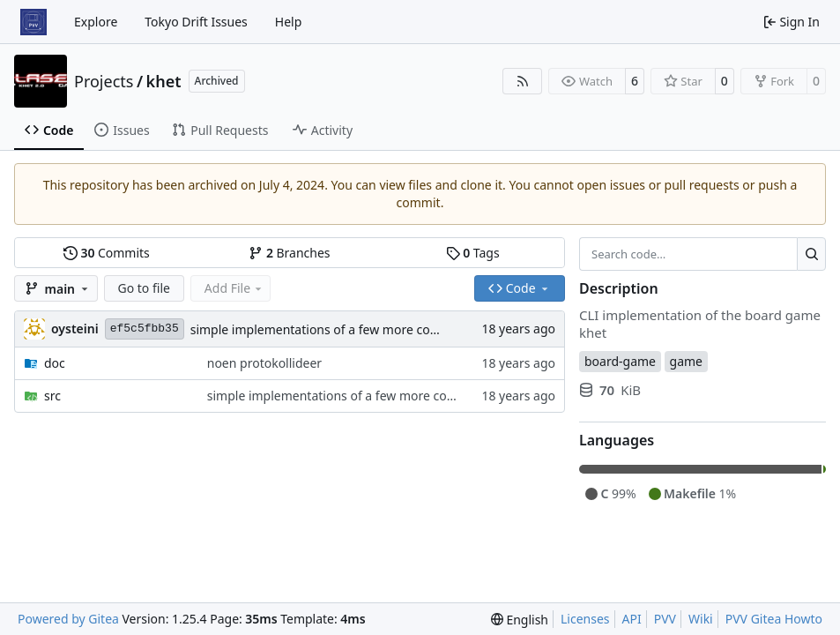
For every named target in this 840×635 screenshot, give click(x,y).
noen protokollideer (264, 363)
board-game (620, 361)
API (632, 619)
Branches (289, 253)
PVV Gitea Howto (774, 619)
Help (289, 22)
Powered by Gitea (68, 619)
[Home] (33, 22)
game (686, 361)
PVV (665, 619)
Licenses (585, 619)
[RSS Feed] (523, 81)
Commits (107, 253)
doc (55, 363)
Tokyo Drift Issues (196, 22)
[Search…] (811, 254)
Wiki (701, 619)
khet (164, 81)
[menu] (520, 620)
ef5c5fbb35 (145, 329)
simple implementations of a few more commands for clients (366, 329)
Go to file (144, 288)
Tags (473, 253)
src (52, 396)
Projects (104, 81)
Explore (96, 22)
